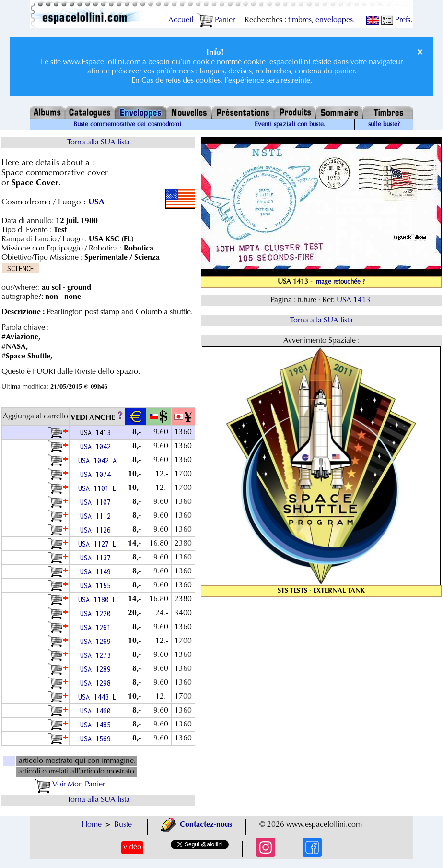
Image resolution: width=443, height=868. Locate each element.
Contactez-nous (197, 825)
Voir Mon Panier (70, 785)
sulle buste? (384, 125)
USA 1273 (97, 655)
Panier (216, 20)
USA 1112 (97, 516)
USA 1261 (97, 627)
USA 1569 (97, 739)
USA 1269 (97, 641)
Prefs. (397, 20)
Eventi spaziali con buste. (290, 125)
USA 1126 (97, 530)
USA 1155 (97, 586)
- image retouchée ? (338, 282)
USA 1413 (355, 300)
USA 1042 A (97, 460)
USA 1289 (97, 669)
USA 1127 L (97, 544)
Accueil (181, 20)
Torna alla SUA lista (99, 143)
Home (92, 825)
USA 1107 (97, 502)
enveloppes (334, 20)
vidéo (132, 847)
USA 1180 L (97, 600)
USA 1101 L (97, 488)
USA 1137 (97, 558)
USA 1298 (97, 683)
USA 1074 (97, 474)
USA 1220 (97, 613)
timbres (300, 20)
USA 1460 (97, 711)
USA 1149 (97, 572)
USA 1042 (97, 446)
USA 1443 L (97, 697)
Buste (123, 825)
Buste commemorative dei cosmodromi (127, 125)
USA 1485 (97, 725)
